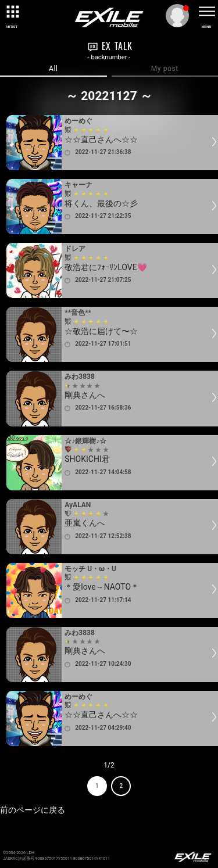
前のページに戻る (33, 810)
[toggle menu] (206, 12)
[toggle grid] (12, 12)
